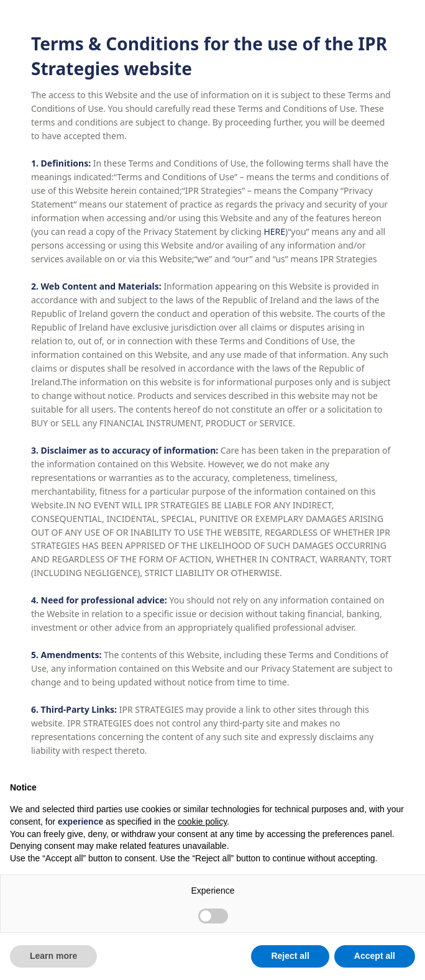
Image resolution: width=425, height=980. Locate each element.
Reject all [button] (290, 956)
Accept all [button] (375, 956)
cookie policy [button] (202, 822)
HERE (274, 231)
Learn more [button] (53, 956)
